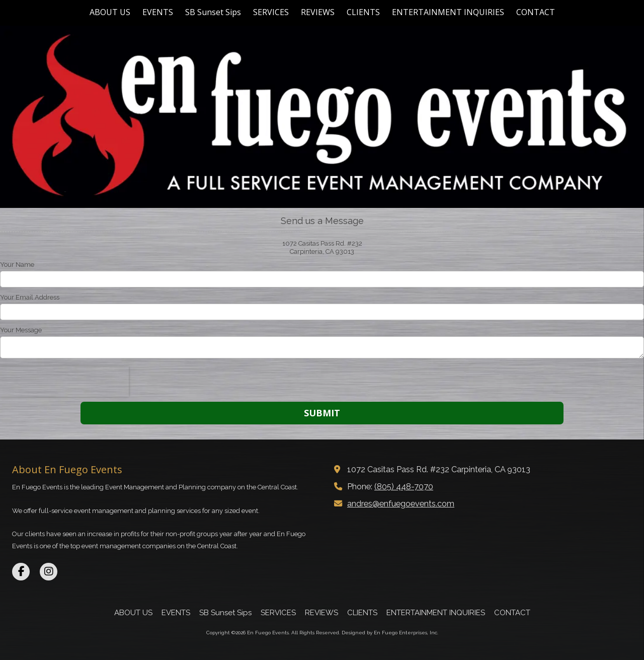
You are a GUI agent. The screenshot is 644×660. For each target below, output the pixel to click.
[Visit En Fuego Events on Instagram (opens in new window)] (49, 572)
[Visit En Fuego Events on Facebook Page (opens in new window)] (21, 572)
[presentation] (64, 382)
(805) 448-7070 (404, 487)
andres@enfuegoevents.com (401, 504)
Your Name (17, 265)
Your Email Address (30, 297)
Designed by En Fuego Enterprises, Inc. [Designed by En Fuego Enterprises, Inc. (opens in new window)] (390, 633)
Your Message (21, 330)
